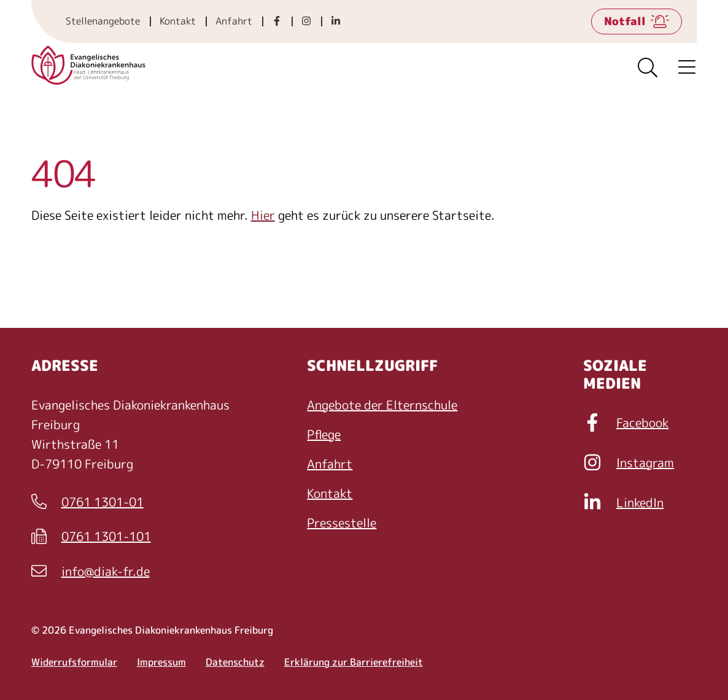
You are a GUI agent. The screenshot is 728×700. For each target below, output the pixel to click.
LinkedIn (623, 502)
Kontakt (178, 21)
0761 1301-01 (87, 502)
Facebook (626, 422)
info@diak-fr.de (91, 572)
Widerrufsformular (74, 662)
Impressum (161, 662)
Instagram (629, 462)
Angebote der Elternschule (382, 405)
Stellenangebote (103, 21)
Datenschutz (235, 662)
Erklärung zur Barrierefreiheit (354, 662)
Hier (263, 215)
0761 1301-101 (91, 537)
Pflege (324, 434)
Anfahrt (234, 21)
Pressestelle (342, 523)
